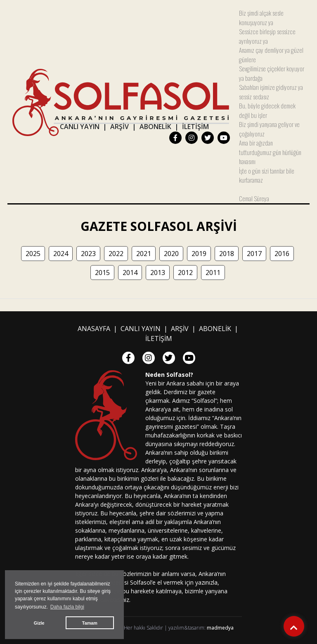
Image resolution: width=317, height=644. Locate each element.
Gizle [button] (39, 623)
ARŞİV (119, 127)
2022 (116, 254)
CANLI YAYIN (80, 127)
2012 (185, 273)
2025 (33, 254)
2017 (254, 254)
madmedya (220, 628)
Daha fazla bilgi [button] (67, 607)
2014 (130, 273)
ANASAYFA (94, 329)
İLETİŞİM (195, 127)
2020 (171, 254)
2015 (102, 273)
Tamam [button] (90, 623)
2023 (88, 254)
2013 (158, 273)
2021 (144, 254)
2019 (199, 254)
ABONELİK (155, 127)
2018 (227, 254)
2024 (61, 254)
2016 (282, 254)
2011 (213, 273)
